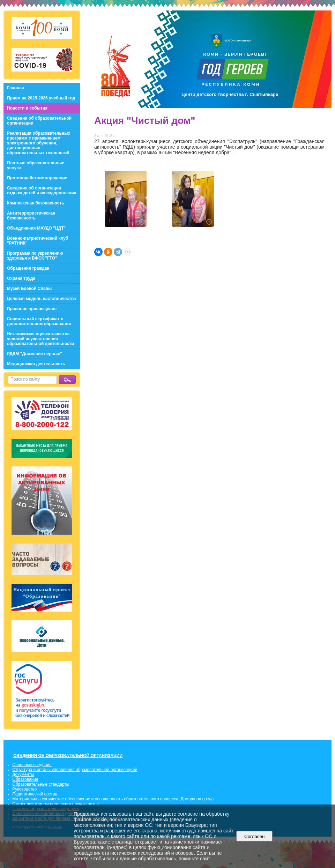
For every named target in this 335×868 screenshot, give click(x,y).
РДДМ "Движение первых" (35, 354)
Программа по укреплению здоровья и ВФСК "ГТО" (35, 256)
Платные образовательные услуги (36, 165)
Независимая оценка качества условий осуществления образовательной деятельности (40, 339)
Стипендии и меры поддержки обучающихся (55, 804)
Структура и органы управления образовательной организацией (75, 770)
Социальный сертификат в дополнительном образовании (39, 321)
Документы (23, 775)
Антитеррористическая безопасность (31, 216)
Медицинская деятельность (36, 364)
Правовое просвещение (32, 309)
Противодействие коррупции (37, 178)
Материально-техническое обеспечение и (53, 799)
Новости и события (27, 108)
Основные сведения (32, 765)
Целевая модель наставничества (42, 299)
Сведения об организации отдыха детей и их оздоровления (42, 190)
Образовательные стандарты (41, 784)
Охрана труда (21, 278)
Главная (16, 88)
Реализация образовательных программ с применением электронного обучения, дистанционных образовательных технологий (39, 143)
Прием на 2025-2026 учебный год (41, 98)
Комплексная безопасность (36, 203)
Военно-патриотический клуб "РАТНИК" (38, 241)
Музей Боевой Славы (29, 289)
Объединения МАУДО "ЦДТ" (36, 228)
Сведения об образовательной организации (39, 121)
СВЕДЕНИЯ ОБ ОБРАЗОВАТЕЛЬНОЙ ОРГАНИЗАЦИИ (68, 756)
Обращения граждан (28, 268)
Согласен (255, 836)
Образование (25, 779)
